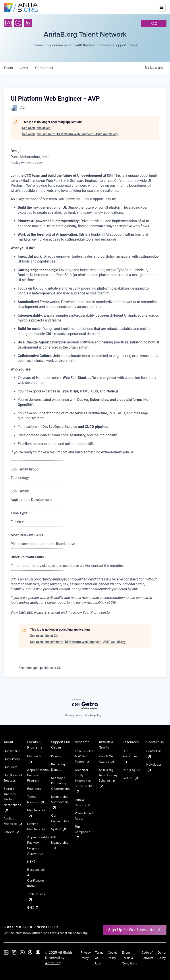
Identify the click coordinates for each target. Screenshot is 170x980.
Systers (59, 829)
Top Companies (83, 832)
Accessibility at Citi (101, 603)
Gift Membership (60, 843)
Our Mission (12, 751)
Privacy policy (73, 715)
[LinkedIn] (28, 23)
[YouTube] (22, 952)
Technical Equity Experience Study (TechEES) (86, 781)
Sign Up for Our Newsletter (135, 930)
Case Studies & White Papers (84, 756)
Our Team (10, 767)
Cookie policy (93, 715)
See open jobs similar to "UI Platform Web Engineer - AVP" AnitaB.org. (70, 134)
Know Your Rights (87, 612)
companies (44, 68)
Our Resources (130, 756)
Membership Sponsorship (60, 802)
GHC (33, 907)
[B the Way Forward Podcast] (38, 952)
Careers (12, 832)
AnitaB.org (53, 963)
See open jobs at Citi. (37, 128)
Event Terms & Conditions (129, 958)
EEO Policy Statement (43, 612)
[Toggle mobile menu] (161, 7)
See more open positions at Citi (40, 668)
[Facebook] (18, 23)
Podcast (131, 778)
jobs (24, 68)
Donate (56, 756)
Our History (12, 759)
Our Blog (131, 770)
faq (154, 23)
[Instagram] (8, 23)
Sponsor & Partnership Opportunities (61, 783)
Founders (34, 789)
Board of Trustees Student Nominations (12, 800)
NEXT (31, 862)
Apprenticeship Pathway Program (38, 775)
